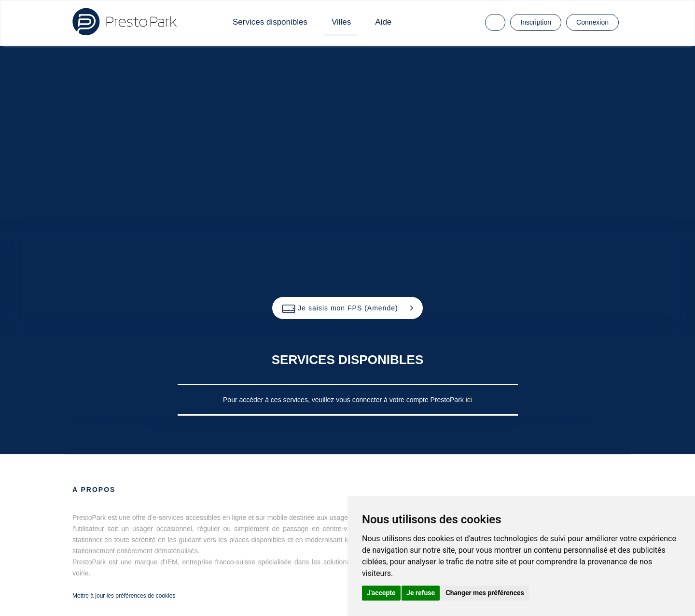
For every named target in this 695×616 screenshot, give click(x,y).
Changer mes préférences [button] (485, 593)
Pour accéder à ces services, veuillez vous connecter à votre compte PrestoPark (344, 400)
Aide (383, 22)
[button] (347, 308)
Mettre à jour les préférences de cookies (124, 596)
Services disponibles (270, 22)
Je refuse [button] (421, 593)
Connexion (592, 22)
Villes (341, 22)
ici (469, 400)
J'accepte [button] (381, 593)
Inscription (536, 22)
